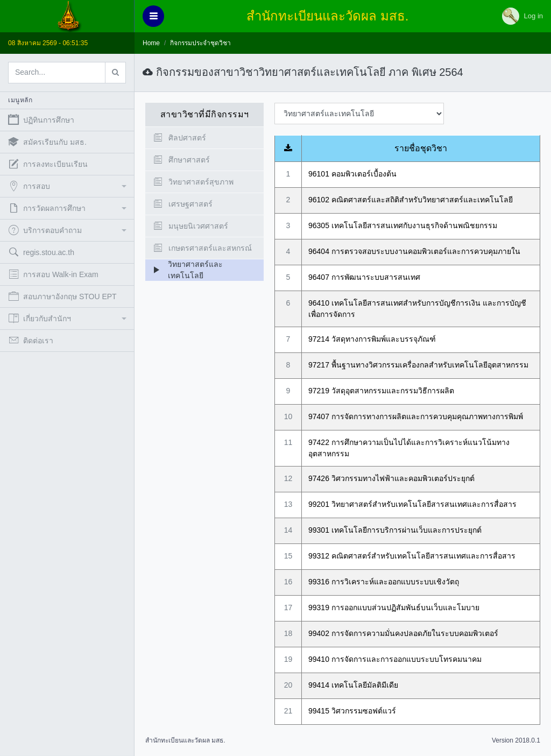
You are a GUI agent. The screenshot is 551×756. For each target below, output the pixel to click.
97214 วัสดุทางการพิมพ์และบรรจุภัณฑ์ (372, 339)
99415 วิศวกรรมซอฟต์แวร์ (352, 711)
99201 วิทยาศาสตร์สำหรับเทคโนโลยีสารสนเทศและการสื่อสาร (412, 504)
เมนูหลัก (20, 100)
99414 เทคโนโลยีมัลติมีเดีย (353, 685)
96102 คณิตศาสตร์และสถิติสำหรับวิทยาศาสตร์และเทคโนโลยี (411, 200)
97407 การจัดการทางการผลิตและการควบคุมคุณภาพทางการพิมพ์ (416, 416)
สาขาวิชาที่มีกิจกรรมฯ (205, 114)
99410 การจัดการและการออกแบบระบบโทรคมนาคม (395, 659)
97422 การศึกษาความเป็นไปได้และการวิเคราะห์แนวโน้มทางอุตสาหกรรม (409, 448)
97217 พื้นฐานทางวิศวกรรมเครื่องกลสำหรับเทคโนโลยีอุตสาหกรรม (418, 365)
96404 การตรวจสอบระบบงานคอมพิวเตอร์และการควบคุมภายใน (414, 251)
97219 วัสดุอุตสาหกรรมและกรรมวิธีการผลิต (381, 391)
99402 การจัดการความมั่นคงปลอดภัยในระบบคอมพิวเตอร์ (403, 633)
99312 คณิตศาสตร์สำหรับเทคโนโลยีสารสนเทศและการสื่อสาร (412, 556)
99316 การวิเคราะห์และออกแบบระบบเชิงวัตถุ (384, 582)
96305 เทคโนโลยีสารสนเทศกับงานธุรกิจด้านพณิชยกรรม (403, 225)
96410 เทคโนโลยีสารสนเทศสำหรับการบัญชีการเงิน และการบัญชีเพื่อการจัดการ (417, 309)
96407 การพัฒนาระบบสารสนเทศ (364, 277)
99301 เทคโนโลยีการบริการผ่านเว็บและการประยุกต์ (395, 530)
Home (151, 43)
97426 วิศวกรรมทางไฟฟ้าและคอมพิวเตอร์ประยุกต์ (391, 478)
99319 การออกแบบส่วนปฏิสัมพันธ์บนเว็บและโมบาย (394, 607)
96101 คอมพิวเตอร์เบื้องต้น (352, 174)
